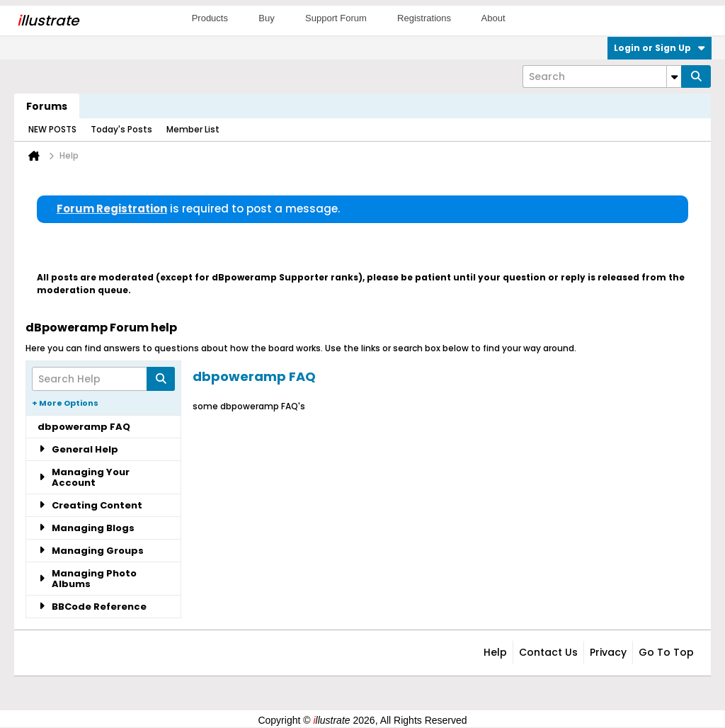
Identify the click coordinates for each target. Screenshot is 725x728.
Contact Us (548, 652)
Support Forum (336, 18)
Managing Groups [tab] (91, 551)
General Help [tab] (78, 449)
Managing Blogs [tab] (86, 528)
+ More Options (65, 403)
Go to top (666, 652)
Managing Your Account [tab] (84, 477)
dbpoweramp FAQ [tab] (84, 427)
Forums (47, 106)
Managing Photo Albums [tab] (87, 579)
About (493, 18)
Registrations (424, 18)
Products (210, 18)
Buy (266, 18)
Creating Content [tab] (90, 505)
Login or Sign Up (660, 48)
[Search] (602, 76)
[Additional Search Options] (674, 76)
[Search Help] (103, 379)
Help (495, 652)
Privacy (608, 652)
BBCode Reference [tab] (92, 607)
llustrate (48, 21)
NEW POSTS (52, 129)
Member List (193, 129)
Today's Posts (121, 129)
